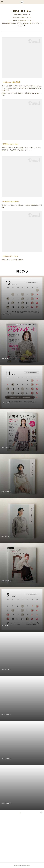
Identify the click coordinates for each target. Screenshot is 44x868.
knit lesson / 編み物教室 (12, 82)
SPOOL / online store (11, 144)
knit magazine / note (11, 256)
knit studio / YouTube (11, 201)
